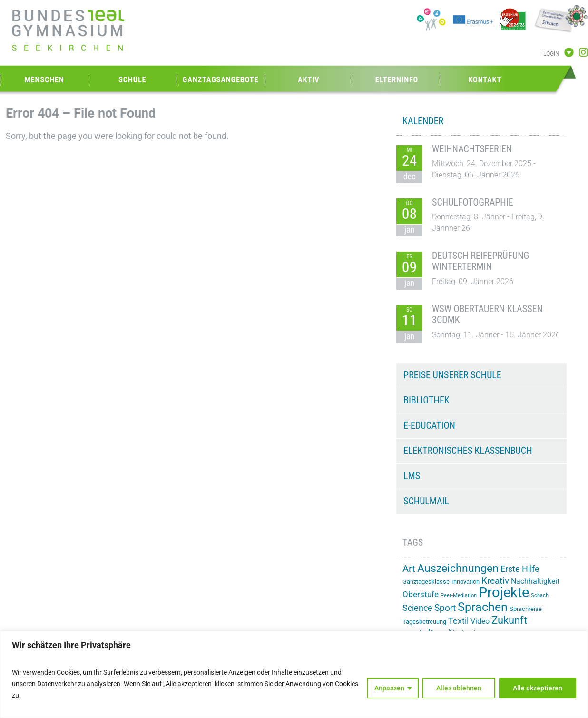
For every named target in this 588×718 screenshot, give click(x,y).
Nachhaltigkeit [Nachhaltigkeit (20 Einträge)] (535, 581)
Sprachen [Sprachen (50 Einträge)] (483, 607)
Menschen (44, 80)
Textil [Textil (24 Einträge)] (458, 621)
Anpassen (389, 688)
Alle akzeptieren (538, 688)
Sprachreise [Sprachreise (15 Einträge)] (526, 609)
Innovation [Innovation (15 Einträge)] (465, 582)
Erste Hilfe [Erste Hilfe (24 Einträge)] (520, 569)
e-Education (429, 425)
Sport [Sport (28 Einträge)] (445, 608)
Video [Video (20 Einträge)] (480, 621)
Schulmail (426, 501)
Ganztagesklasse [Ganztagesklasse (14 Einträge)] (426, 582)
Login (551, 54)
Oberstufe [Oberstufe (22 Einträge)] (421, 594)
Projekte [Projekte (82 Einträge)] (504, 592)
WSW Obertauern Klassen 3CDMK (487, 315)
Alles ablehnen (459, 688)
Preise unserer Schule (452, 375)
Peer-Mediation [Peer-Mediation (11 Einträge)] (459, 595)
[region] (294, 674)
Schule (132, 80)
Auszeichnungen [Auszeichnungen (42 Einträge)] (458, 568)
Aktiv (309, 80)
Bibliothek (426, 400)
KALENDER (423, 121)
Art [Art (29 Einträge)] (409, 569)
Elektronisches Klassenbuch (468, 451)
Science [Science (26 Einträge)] (417, 608)
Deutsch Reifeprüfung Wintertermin (480, 261)
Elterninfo (397, 80)
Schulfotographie (473, 202)
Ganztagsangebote (221, 80)
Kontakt (485, 80)
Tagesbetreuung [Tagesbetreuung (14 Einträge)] (424, 622)
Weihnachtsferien (472, 149)
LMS (412, 476)
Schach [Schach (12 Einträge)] (540, 595)
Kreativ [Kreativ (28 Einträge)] (495, 581)
